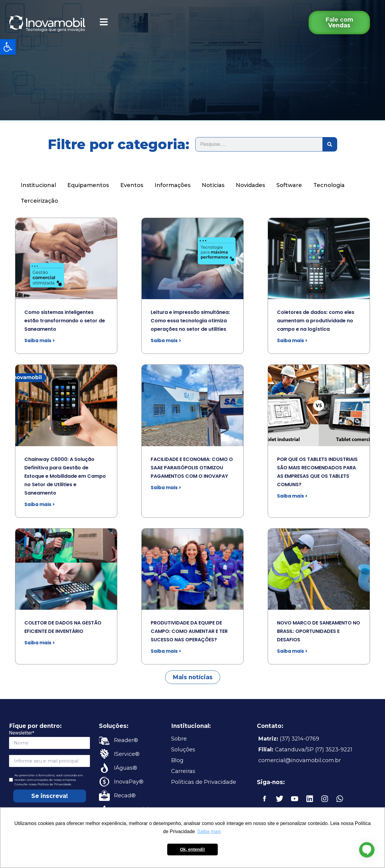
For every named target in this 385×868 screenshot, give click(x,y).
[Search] (330, 144)
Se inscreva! (50, 796)
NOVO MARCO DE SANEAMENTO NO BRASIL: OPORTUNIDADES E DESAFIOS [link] (319, 631)
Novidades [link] (250, 185)
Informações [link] (172, 185)
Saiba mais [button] (209, 831)
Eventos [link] (132, 185)
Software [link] (289, 185)
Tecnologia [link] (329, 185)
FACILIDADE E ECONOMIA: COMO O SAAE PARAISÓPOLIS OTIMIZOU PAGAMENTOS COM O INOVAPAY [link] (192, 468)
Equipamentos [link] (88, 185)
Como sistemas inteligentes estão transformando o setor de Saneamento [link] (65, 321)
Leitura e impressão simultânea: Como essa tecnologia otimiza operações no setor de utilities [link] (190, 321)
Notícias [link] (213, 185)
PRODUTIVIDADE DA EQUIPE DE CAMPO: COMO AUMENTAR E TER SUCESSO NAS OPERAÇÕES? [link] (189, 631)
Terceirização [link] (39, 201)
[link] (8, 47)
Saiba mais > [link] (40, 340)
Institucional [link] (38, 185)
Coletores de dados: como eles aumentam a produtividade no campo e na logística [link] (316, 321)
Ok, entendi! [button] (192, 849)
